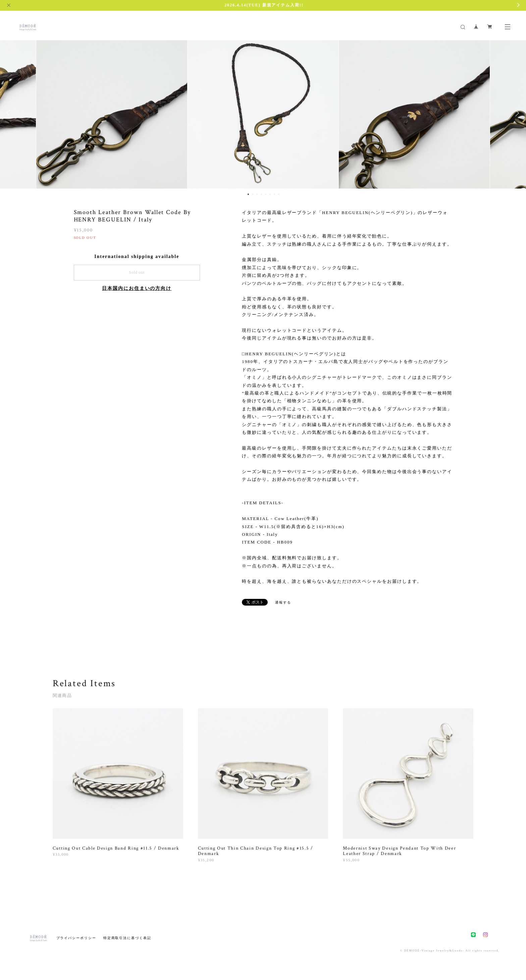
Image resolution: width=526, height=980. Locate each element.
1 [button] (248, 194)
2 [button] (253, 194)
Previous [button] (10, 113)
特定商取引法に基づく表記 (127, 938)
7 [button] (274, 194)
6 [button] (270, 194)
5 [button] (266, 194)
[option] (263, 113)
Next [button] (516, 113)
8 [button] (279, 194)
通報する (283, 602)
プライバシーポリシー (76, 938)
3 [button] (257, 194)
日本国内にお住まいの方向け (137, 288)
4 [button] (261, 194)
